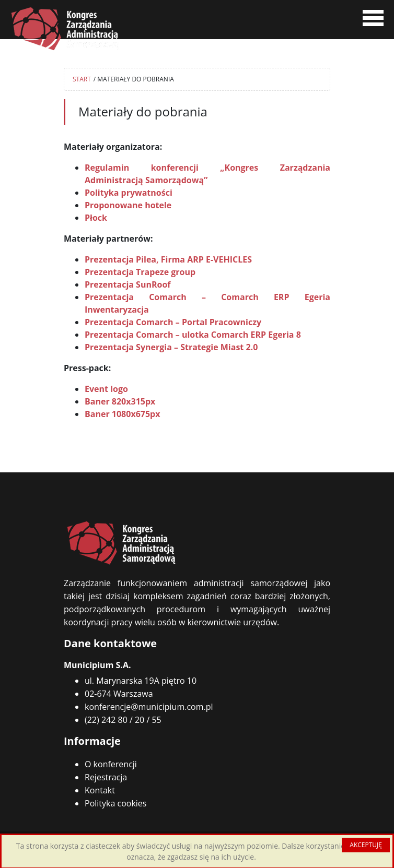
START (82, 79)
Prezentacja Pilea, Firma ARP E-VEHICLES (168, 259)
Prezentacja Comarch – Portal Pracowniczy (173, 322)
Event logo (106, 389)
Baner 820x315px (120, 401)
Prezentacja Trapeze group (140, 272)
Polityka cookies (115, 803)
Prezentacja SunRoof (128, 284)
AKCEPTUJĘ (366, 845)
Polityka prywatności (129, 193)
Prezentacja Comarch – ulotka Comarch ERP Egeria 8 (193, 335)
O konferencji (111, 764)
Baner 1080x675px (122, 414)
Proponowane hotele (128, 205)
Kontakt (100, 790)
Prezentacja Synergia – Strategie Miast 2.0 (171, 347)
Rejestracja (106, 777)
